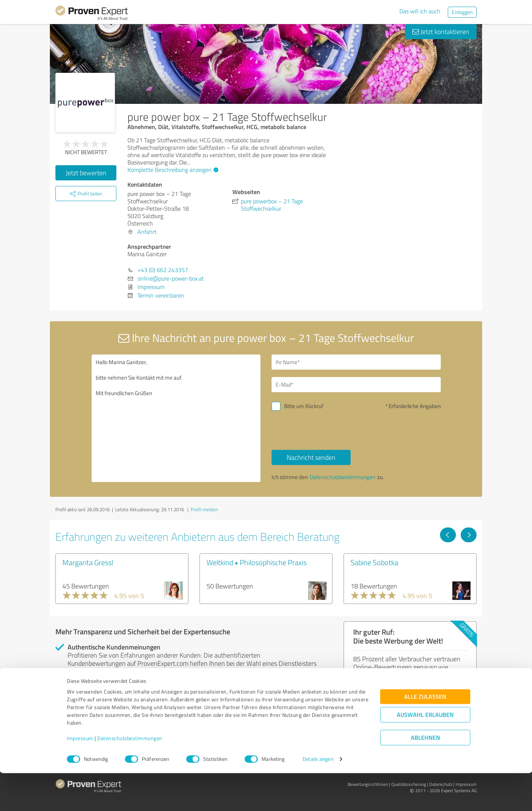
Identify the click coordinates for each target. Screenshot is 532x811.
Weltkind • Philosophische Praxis (257, 562)
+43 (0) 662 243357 (163, 270)
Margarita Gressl (88, 562)
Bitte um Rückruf (304, 406)
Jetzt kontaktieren (441, 31)
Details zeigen (318, 797)
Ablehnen (425, 776)
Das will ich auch (420, 11)
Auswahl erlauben (425, 753)
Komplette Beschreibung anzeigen (172, 170)
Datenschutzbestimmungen (130, 776)
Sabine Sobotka (374, 562)
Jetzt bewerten (86, 173)
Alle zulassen (425, 735)
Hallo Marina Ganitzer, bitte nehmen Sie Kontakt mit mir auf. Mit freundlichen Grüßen (176, 418)
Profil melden (204, 509)
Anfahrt (147, 232)
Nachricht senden (311, 457)
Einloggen (462, 12)
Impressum (80, 776)
